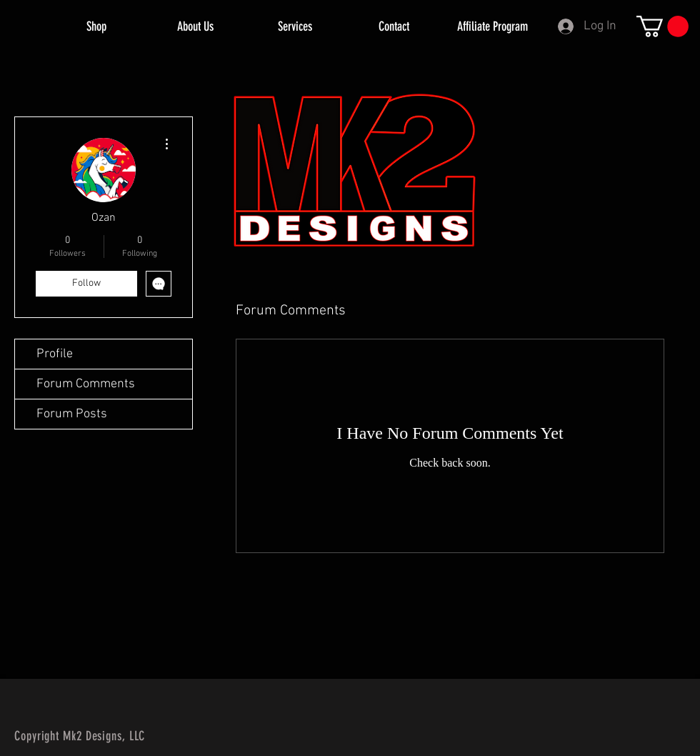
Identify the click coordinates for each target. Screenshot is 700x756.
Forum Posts (72, 414)
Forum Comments (86, 384)
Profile (55, 354)
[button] (662, 26)
